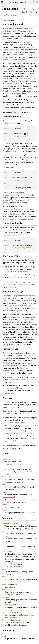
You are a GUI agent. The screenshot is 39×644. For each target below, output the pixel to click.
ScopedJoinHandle (9, 497)
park (3, 544)
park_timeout (7, 551)
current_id (6, 612)
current (4, 531)
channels (17, 45)
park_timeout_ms (8, 564)
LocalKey (5, 484)
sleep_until (6, 620)
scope (4, 569)
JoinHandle (6, 477)
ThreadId (5, 510)
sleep (4, 577)
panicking (5, 536)
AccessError (6, 459)
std (3, 6)
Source (13, 15)
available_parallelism (10, 523)
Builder (4, 467)
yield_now (5, 597)
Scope (4, 492)
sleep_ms (5, 584)
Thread (4, 505)
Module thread (18, 3)
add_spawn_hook (8, 605)
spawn (4, 589)
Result (4, 636)
